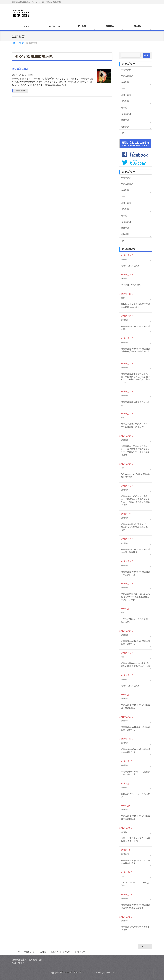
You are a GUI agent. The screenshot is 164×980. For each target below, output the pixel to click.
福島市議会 (126, 70)
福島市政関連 (127, 76)
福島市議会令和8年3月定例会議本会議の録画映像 (135, 551)
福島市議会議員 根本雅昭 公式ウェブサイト (79, 972)
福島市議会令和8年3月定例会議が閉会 (135, 328)
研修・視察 (126, 95)
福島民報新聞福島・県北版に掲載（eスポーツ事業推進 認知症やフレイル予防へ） (135, 597)
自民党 (124, 108)
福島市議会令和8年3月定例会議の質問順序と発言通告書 (135, 906)
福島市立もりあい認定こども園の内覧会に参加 (135, 862)
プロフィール (30, 952)
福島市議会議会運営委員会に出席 (135, 403)
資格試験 (125, 127)
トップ (17, 952)
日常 (123, 133)
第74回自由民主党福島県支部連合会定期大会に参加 (135, 306)
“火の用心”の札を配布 (131, 285)
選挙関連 (125, 120)
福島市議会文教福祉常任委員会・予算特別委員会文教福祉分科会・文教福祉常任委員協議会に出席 (135, 378)
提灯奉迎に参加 (20, 69)
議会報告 (66, 952)
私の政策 (43, 952)
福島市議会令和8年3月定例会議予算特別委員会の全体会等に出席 (135, 352)
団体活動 (125, 101)
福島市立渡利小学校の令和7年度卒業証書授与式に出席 (135, 425)
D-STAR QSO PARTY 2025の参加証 (135, 884)
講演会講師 (126, 114)
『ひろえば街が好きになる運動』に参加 (134, 620)
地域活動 (125, 82)
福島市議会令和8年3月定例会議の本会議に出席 (135, 573)
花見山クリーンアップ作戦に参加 (135, 795)
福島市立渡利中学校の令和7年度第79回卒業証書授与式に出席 (135, 665)
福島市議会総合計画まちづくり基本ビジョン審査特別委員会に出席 (135, 527)
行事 (30, 75)
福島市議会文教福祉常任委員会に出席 (135, 928)
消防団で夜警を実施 (130, 266)
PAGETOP (145, 946)
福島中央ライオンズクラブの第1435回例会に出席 (135, 840)
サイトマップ (80, 952)
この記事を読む (20, 90)
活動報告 (55, 952)
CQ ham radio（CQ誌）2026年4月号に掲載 (135, 476)
